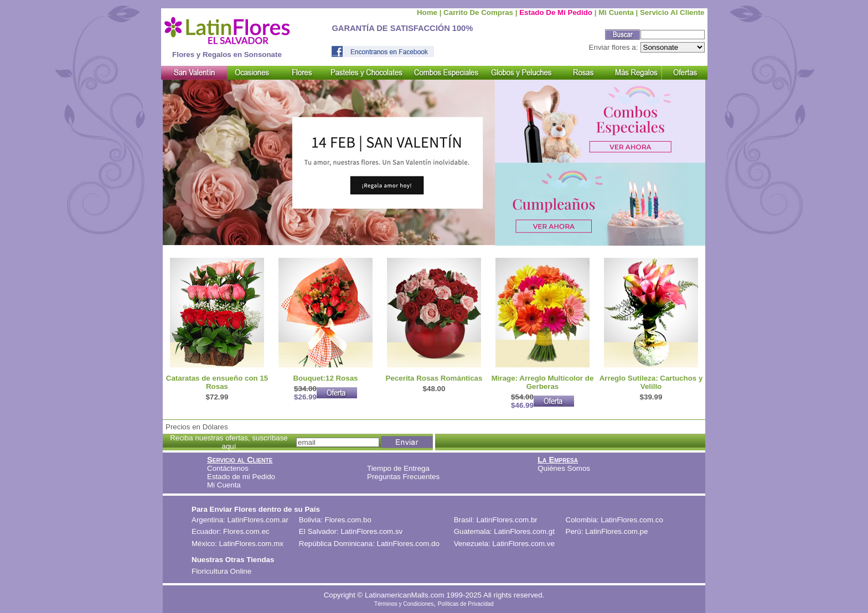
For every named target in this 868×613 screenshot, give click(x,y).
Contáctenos (228, 468)
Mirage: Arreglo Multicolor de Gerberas (543, 382)
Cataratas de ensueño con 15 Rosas (217, 382)
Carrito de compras (478, 12)
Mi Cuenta (224, 485)
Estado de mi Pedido (556, 12)
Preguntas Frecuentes (403, 477)
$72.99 (217, 397)
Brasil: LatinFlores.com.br (496, 520)
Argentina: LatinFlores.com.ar (240, 520)
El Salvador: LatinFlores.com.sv (351, 531)
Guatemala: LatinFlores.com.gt (504, 531)
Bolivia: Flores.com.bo (335, 520)
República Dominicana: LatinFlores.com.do (369, 544)
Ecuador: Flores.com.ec (231, 531)
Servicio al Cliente (672, 12)
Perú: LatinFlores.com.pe (607, 531)
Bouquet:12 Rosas (325, 378)
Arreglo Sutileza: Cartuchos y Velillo (651, 382)
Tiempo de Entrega (398, 468)
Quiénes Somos (564, 468)
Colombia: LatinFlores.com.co (614, 520)
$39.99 (651, 397)
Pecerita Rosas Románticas (434, 378)
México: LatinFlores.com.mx (237, 544)
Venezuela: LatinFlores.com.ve (504, 544)
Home (427, 12)
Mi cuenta (616, 12)
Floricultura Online (221, 571)
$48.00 (434, 389)
